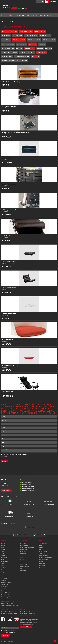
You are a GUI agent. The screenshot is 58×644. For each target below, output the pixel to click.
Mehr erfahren (6, 491)
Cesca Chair (4, 587)
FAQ (40, 549)
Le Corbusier (23, 543)
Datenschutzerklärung (20, 454)
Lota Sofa (48, 48)
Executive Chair (45, 36)
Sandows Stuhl (7, 56)
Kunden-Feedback (25, 566)
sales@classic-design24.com (23, 535)
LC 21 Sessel (6, 40)
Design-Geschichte (44, 560)
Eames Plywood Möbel (7, 603)
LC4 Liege (19, 48)
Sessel (3, 543)
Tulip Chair (36, 56)
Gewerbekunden (43, 555)
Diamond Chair (17, 36)
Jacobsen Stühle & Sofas (7, 601)
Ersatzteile (11, 22)
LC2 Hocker (33, 44)
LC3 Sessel (42, 44)
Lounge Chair (4, 585)
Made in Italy (24, 564)
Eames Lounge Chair (31, 36)
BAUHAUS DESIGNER (25, 15)
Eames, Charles (24, 545)
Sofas (3, 547)
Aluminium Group (5, 591)
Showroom (42, 553)
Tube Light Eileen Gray (22, 56)
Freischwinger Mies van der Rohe (9, 605)
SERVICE (47, 15)
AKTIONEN (14, 15)
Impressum (42, 568)
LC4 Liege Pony (29, 48)
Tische (3, 564)
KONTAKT (53, 15)
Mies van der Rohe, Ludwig (27, 547)
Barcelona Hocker (26, 32)
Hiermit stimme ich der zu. (15, 454)
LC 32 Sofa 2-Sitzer (49, 40)
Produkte (3, 541)
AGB (21, 568)
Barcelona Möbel (5, 599)
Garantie (41, 547)
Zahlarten (42, 545)
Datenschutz (42, 566)
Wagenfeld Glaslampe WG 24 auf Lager (15, 61)
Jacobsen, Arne (24, 549)
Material (22, 562)
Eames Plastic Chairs (6, 595)
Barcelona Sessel (40, 32)
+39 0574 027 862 (40, 535)
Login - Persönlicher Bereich (46, 557)
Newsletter (42, 564)
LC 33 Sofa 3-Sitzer (8, 44)
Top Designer (24, 541)
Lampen (3, 566)
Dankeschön (23, 570)
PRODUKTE (5, 15)
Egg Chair (4, 589)
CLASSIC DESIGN (38, 15)
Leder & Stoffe (43, 551)
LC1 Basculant (22, 44)
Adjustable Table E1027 (7, 583)
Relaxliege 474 (42, 52)
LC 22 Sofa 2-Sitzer (19, 40)
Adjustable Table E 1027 (10, 32)
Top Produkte (5, 576)
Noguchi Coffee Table (27, 52)
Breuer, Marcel (24, 553)
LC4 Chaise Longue (8, 48)
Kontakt (41, 562)
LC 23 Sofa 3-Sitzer (34, 40)
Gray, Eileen (23, 551)
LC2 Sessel (4, 578)
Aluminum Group (5, 557)
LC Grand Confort (5, 593)
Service (4, 22)
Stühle (3, 553)
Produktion (23, 560)
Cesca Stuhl (6, 36)
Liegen (3, 549)
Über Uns (23, 557)
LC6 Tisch (40, 48)
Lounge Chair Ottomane (10, 52)
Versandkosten (43, 543)
